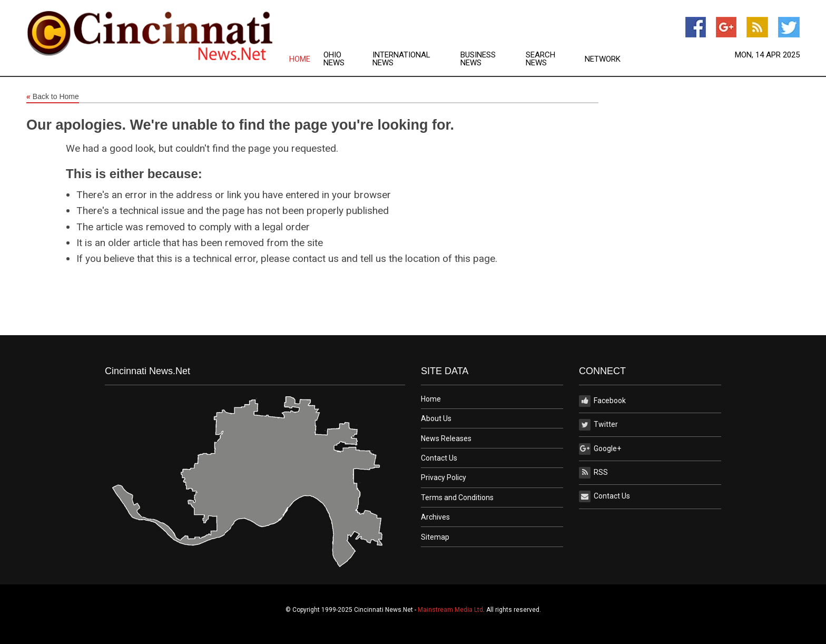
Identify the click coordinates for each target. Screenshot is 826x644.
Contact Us (439, 458)
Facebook (602, 401)
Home (300, 59)
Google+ (600, 449)
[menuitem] (306, 59)
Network (603, 59)
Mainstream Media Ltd (450, 610)
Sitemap (435, 537)
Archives (435, 517)
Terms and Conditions (457, 497)
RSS (593, 473)
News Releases (446, 438)
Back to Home (53, 97)
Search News (540, 59)
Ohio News (334, 59)
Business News (478, 59)
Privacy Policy (444, 477)
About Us (436, 418)
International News (401, 59)
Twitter (598, 425)
